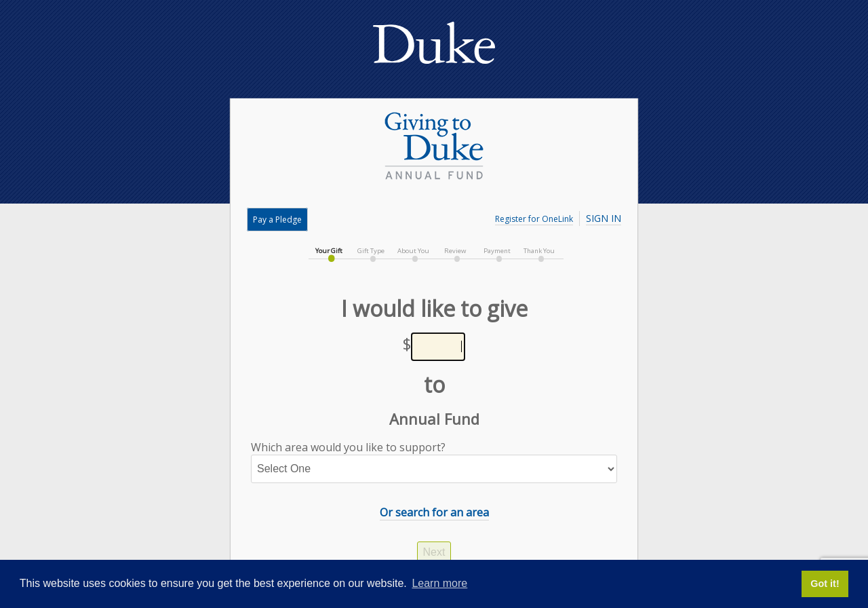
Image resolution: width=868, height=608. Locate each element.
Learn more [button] (439, 583)
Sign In (604, 218)
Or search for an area (434, 512)
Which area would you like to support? (434, 461)
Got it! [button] (825, 584)
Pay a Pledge (277, 220)
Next (434, 552)
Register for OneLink (534, 219)
